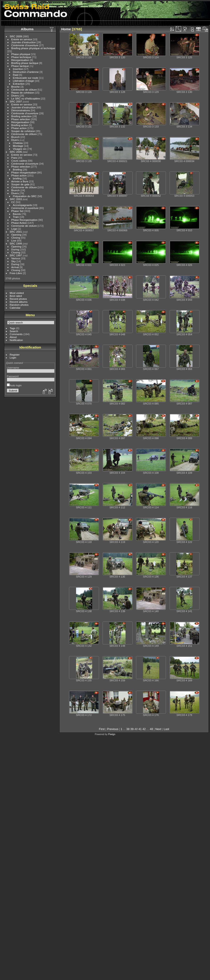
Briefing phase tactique (25, 63)
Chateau (18, 143)
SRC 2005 (16, 152)
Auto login (14, 385)
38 (128, 729)
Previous (113, 729)
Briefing (17, 169)
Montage (18, 146)
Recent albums (19, 302)
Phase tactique (20, 66)
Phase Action (19, 223)
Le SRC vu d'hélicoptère (26, 98)
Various (16, 258)
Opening (16, 235)
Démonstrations (21, 110)
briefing (17, 178)
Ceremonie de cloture (24, 226)
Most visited (17, 293)
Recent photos (18, 299)
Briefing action (20, 125)
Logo (14, 229)
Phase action (19, 128)
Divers (15, 95)
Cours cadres (19, 161)
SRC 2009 (16, 36)
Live (14, 241)
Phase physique (21, 54)
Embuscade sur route (26, 78)
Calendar (15, 308)
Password (13, 376)
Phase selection (21, 119)
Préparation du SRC (25, 196)
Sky (14, 261)
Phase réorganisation (24, 172)
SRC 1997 (16, 255)
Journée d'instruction (24, 42)
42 (144, 729)
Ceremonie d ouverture (25, 208)
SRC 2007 (16, 101)
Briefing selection (22, 116)
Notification (16, 340)
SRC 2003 (16, 199)
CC (13, 202)
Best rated (16, 296)
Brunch (16, 137)
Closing (16, 238)
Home (66, 29)
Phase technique (21, 57)
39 (132, 729)
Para (14, 158)
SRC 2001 (16, 232)
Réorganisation (20, 60)
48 (151, 729)
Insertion (18, 69)
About (13, 337)
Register (15, 355)
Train (16, 217)
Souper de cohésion (23, 131)
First (102, 729)
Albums (27, 29)
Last (166, 729)
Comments (16, 334)
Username (13, 368)
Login (13, 358)
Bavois (17, 214)
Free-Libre (16, 273)
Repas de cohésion (23, 93)
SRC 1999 (16, 243)
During (15, 249)
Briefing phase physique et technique (33, 48)
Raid (16, 75)
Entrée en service (22, 39)
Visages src (20, 149)
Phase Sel (17, 211)
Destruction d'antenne (26, 72)
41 (140, 729)
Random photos (19, 305)
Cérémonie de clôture (24, 90)
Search (14, 331)
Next (158, 729)
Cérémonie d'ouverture (25, 45)
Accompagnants (22, 205)
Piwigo (112, 734)
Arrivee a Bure (20, 181)
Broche (16, 87)
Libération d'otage (23, 81)
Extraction (19, 84)
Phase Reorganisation (25, 220)
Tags (13, 328)
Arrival (15, 267)
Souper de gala (20, 184)
